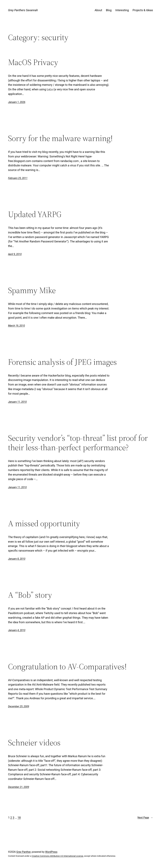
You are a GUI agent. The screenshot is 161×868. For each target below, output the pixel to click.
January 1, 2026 (17, 102)
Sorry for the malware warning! (60, 138)
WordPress (51, 852)
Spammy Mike (32, 290)
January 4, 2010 (17, 630)
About (98, 10)
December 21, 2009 (19, 787)
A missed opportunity (44, 523)
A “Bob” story (30, 595)
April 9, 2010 (15, 254)
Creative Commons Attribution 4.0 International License (58, 856)
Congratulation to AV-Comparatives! (67, 667)
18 (19, 818)
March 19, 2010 (16, 326)
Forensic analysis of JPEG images (62, 362)
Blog (109, 10)
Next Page (145, 818)
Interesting (122, 10)
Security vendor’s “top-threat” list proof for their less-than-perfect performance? (78, 443)
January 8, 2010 (17, 559)
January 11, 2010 (17, 402)
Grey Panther (24, 852)
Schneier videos (34, 743)
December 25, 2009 (19, 706)
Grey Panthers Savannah (23, 10)
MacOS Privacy (33, 62)
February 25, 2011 (18, 178)
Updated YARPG (35, 214)
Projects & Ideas (143, 10)
